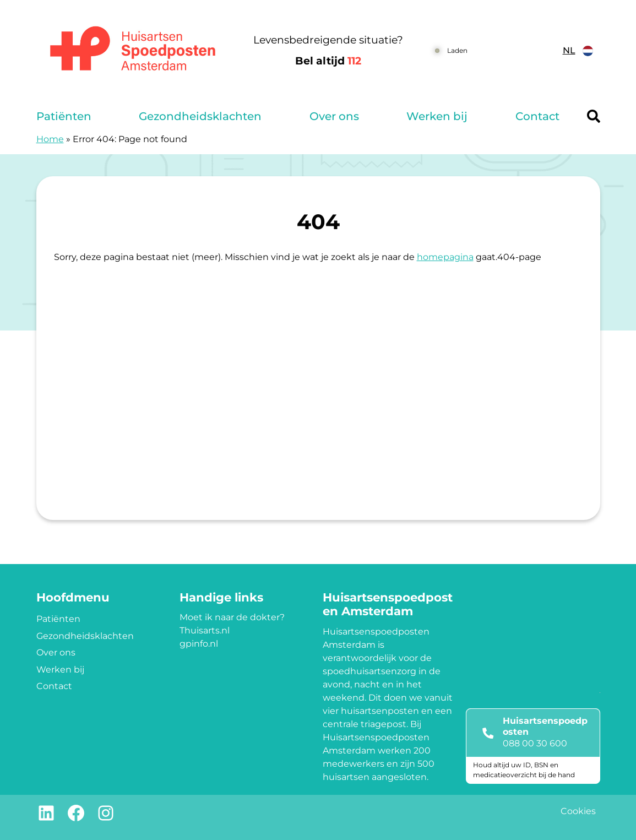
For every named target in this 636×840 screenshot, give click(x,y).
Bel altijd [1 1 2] (328, 61)
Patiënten (64, 116)
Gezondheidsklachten (200, 116)
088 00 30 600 (535, 743)
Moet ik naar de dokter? (232, 617)
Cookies (578, 811)
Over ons (334, 116)
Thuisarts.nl (205, 630)
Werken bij (437, 116)
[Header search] (594, 116)
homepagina (445, 257)
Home (50, 139)
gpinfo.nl (199, 644)
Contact (537, 116)
